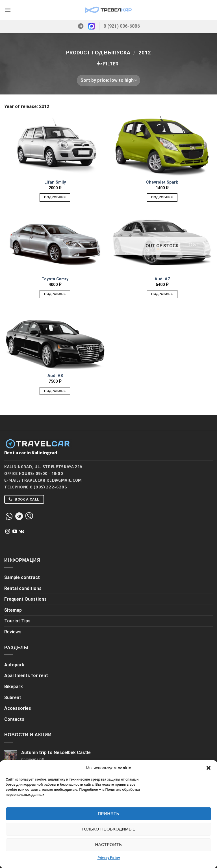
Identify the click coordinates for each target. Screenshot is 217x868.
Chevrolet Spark (162, 182)
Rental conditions (23, 588)
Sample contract (22, 577)
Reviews (13, 632)
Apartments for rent (26, 676)
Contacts (14, 719)
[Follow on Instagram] (8, 532)
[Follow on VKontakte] (22, 532)
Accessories (18, 708)
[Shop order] (108, 80)
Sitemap (13, 610)
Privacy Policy (109, 858)
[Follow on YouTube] (15, 532)
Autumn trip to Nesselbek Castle (56, 753)
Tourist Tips (17, 621)
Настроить (108, 845)
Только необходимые (108, 829)
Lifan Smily (55, 182)
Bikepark (14, 687)
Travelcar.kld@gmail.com (52, 480)
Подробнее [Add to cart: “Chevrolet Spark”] (162, 197)
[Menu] (8, 10)
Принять (108, 814)
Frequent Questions (25, 599)
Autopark (14, 665)
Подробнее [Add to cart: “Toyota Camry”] (55, 294)
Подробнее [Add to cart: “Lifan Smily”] (55, 197)
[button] (209, 768)
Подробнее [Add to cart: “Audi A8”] (55, 391)
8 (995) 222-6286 (49, 487)
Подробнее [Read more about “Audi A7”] (162, 294)
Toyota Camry (55, 279)
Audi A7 (162, 279)
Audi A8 (55, 376)
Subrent (13, 698)
